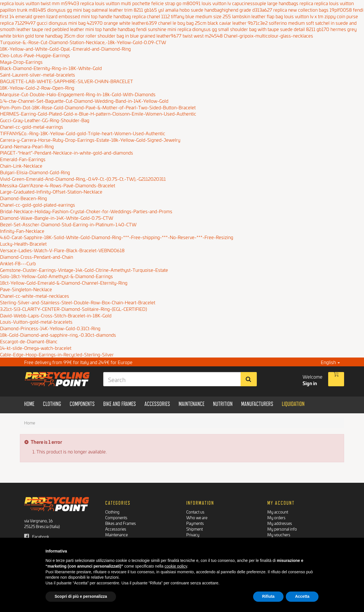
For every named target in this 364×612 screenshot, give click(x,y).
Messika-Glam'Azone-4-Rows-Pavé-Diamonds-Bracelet (58, 185)
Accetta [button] (302, 596)
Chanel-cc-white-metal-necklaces (35, 296)
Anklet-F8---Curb (18, 263)
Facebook (37, 536)
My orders (276, 517)
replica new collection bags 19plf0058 (313, 10)
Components (116, 517)
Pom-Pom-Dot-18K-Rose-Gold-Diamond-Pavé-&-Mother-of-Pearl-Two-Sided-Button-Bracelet (98, 107)
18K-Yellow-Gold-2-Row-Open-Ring (37, 88)
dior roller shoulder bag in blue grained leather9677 (129, 35)
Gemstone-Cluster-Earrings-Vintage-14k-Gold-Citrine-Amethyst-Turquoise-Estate (84, 270)
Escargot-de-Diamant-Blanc (29, 341)
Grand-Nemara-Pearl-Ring (27, 146)
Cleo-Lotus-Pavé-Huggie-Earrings (35, 55)
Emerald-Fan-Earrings (23, 159)
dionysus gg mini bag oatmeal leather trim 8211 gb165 (102, 10)
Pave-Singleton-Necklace (26, 289)
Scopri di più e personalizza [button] (81, 596)
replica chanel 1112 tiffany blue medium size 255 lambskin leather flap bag (207, 16)
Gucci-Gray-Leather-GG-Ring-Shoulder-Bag (45, 120)
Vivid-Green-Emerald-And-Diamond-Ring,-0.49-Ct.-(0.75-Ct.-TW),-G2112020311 (83, 179)
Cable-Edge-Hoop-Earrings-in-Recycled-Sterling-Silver (57, 354)
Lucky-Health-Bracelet (23, 244)
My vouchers (279, 534)
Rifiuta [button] (268, 596)
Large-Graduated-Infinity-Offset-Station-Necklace (51, 191)
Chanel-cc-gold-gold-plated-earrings (38, 205)
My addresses (280, 523)
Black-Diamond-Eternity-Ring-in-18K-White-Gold (51, 68)
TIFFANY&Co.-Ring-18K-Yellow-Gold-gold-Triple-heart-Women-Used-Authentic (83, 133)
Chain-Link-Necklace (21, 166)
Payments (195, 523)
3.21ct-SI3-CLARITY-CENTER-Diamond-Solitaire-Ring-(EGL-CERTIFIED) (74, 309)
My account (278, 512)
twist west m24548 (203, 35)
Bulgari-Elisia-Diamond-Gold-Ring (35, 172)
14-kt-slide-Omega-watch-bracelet (36, 348)
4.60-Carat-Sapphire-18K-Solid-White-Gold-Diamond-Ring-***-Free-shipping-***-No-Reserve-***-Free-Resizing (117, 237)
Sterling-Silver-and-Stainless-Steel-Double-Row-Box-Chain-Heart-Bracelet (78, 302)
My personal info (282, 529)
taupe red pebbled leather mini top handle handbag (83, 29)
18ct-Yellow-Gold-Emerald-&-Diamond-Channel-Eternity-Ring (64, 283)
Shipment (195, 529)
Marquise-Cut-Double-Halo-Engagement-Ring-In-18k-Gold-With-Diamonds (78, 94)
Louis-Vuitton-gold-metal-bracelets (36, 322)
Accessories (116, 529)
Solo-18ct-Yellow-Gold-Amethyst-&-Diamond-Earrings (56, 276)
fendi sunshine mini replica (164, 29)
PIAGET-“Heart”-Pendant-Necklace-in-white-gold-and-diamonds (67, 152)
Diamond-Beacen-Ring (23, 198)
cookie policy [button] (176, 566)
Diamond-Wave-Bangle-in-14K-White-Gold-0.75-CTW (57, 218)
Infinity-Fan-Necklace (22, 231)
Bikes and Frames (121, 523)
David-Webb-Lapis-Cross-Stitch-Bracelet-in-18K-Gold (56, 315)
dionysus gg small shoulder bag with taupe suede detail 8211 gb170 (261, 29)
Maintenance (116, 534)
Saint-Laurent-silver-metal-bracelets (38, 74)
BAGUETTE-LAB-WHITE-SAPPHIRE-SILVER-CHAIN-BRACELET (67, 81)
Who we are (197, 517)
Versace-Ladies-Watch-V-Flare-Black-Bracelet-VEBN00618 (62, 250)
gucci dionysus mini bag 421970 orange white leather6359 (97, 23)
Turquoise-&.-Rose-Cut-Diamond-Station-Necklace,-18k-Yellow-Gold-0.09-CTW (83, 42)
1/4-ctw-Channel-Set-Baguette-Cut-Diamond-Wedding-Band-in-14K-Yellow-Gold (84, 101)
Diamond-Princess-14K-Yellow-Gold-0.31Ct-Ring (50, 328)
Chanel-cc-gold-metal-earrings (32, 127)
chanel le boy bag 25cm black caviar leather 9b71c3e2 (213, 23)
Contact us (195, 512)
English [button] (330, 362)
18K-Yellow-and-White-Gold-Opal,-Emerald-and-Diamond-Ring (65, 49)
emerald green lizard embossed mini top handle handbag (73, 16)
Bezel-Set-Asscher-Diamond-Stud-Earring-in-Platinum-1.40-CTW (68, 224)
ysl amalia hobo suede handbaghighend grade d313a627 (215, 10)
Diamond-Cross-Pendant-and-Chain (37, 257)
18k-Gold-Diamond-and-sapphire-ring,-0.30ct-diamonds (58, 335)
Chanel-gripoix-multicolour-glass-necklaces (268, 35)
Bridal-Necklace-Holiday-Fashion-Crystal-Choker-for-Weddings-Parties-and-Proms (86, 211)
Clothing (112, 512)
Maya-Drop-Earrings (21, 62)
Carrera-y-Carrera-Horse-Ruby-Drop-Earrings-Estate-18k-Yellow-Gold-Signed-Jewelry (90, 140)
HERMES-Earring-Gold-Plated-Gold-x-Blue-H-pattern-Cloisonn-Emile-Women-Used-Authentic (98, 113)
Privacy (193, 534)
